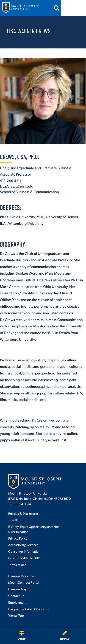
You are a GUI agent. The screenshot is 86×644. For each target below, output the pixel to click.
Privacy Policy (18, 538)
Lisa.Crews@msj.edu (17, 186)
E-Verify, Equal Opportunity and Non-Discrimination (34, 529)
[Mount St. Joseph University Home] (21, 8)
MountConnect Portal (24, 582)
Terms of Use (17, 565)
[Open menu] (78, 8)
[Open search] (65, 8)
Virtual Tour (16, 615)
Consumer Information (24, 551)
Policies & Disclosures (23, 513)
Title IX (13, 520)
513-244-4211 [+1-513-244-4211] (10, 181)
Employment (17, 602)
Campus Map (18, 589)
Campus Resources (22, 576)
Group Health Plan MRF (25, 558)
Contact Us (16, 596)
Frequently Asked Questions (28, 609)
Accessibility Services (23, 545)
